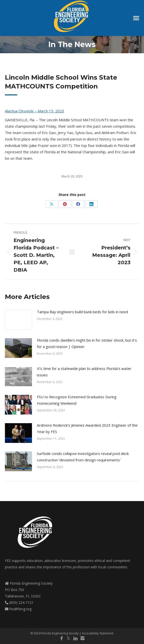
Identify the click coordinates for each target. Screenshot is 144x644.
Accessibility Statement (98, 633)
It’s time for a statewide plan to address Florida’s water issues (84, 372)
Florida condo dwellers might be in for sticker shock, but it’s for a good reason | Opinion (87, 343)
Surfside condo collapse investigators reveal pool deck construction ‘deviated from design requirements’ (83, 457)
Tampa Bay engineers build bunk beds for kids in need (82, 312)
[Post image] (18, 320)
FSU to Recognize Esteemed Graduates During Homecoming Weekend (77, 400)
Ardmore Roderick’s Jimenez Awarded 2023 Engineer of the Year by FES (87, 428)
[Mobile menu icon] (136, 18)
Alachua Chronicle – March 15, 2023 (35, 111)
